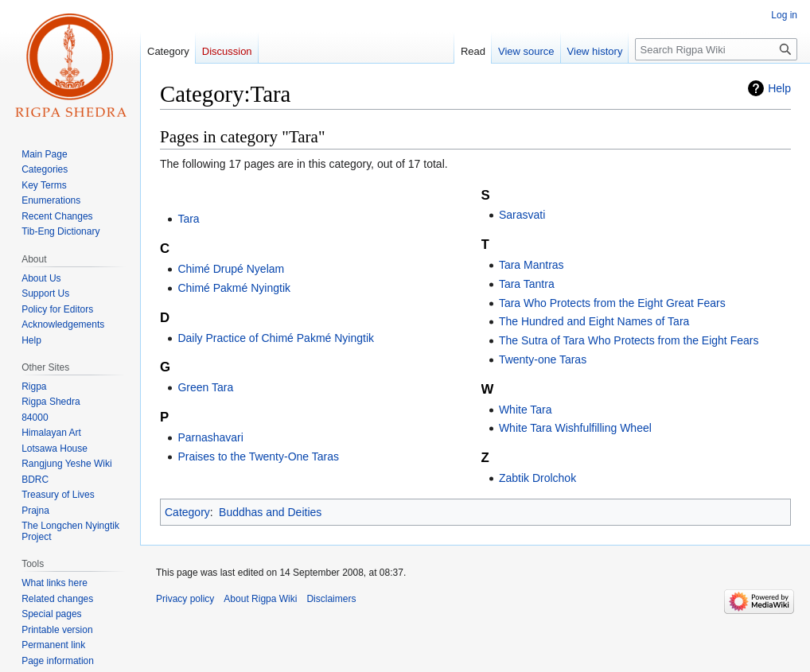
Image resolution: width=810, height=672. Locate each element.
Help (779, 88)
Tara (188, 219)
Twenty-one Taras (543, 359)
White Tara (526, 410)
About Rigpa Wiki (260, 599)
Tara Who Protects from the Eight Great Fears (612, 303)
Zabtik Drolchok (537, 478)
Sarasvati (522, 215)
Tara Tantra (527, 284)
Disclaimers (331, 599)
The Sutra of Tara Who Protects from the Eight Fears (629, 340)
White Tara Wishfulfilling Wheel (575, 428)
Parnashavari (210, 437)
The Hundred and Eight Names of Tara (594, 321)
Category (187, 512)
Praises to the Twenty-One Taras (258, 456)
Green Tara (205, 387)
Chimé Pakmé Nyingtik (234, 288)
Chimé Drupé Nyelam (231, 269)
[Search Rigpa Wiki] (716, 49)
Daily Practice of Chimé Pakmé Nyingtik (276, 338)
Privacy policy (185, 599)
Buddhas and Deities (270, 512)
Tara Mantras (532, 265)
